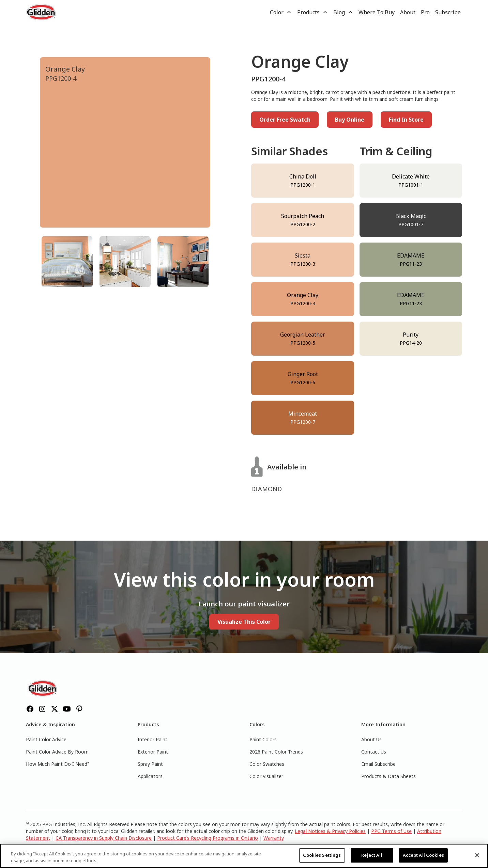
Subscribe (448, 12)
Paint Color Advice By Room (57, 752)
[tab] (67, 262)
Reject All (372, 855)
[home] (42, 12)
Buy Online (350, 120)
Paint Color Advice (46, 739)
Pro (425, 12)
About (408, 12)
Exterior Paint (153, 752)
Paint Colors (263, 739)
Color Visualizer (266, 776)
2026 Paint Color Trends (276, 752)
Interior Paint (152, 739)
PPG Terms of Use (391, 831)
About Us (371, 739)
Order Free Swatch (285, 120)
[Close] (477, 855)
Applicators (150, 776)
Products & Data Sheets (388, 776)
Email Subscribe (378, 764)
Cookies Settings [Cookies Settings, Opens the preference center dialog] (322, 855)
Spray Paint (150, 764)
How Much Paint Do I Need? (58, 764)
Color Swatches (267, 764)
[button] (281, 12)
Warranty (273, 838)
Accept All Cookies (423, 855)
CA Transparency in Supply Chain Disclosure (104, 838)
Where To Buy (377, 12)
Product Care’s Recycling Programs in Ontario (208, 838)
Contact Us (374, 752)
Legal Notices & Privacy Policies (330, 831)
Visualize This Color (244, 622)
